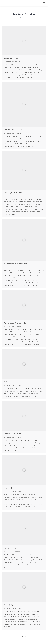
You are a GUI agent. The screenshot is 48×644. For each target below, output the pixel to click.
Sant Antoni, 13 (10, 548)
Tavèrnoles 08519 (11, 58)
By (9, 62)
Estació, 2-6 (9, 605)
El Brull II (7, 382)
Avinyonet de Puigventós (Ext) (16, 264)
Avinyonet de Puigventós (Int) (15, 323)
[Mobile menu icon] (44, 3)
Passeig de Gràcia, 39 (12, 434)
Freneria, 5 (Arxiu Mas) (13, 193)
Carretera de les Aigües (13, 130)
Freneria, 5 (8, 488)
